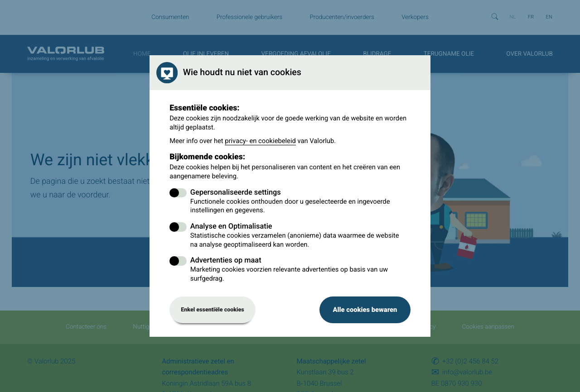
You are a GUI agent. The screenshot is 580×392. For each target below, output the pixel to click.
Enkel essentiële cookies (213, 310)
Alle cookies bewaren (365, 310)
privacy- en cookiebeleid (260, 141)
